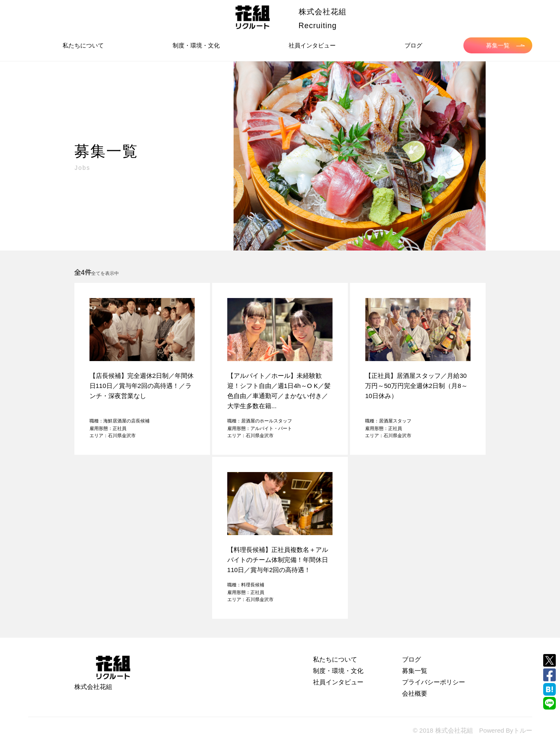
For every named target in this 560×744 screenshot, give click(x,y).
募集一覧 (505, 45)
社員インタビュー (312, 45)
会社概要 (415, 693)
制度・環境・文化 (196, 45)
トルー (523, 730)
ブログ (413, 45)
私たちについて (83, 45)
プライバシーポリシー (434, 682)
